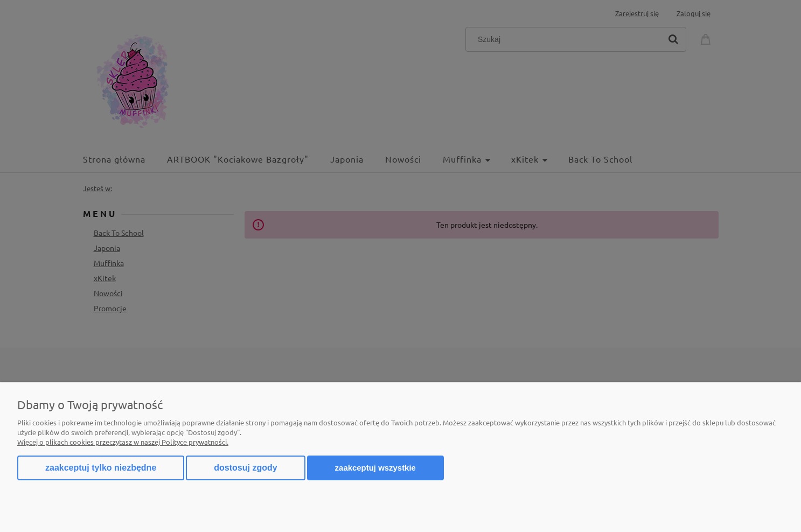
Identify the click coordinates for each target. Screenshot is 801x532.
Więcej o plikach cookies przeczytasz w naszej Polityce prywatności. (123, 442)
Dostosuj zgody (245, 468)
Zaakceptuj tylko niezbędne (101, 468)
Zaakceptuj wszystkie (375, 468)
